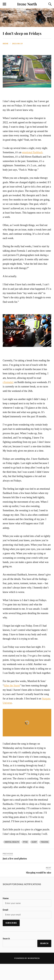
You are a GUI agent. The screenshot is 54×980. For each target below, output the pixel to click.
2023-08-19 (17, 43)
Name (6, 898)
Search (6, 938)
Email (5, 910)
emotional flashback (32, 152)
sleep (34, 842)
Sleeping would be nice (39, 872)
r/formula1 (8, 382)
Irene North (27, 4)
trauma (45, 842)
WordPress (34, 958)
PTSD (25, 842)
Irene (6, 43)
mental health (12, 842)
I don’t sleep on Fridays (22, 33)
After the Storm (12, 686)
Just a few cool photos (15, 858)
